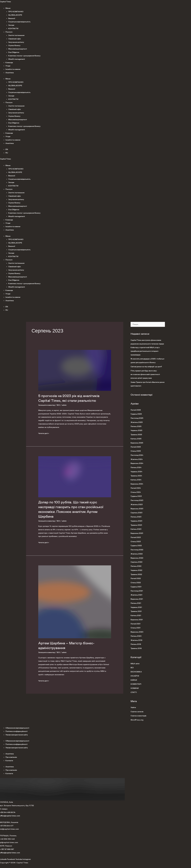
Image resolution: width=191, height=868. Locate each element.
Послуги (9, 32)
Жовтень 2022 (137, 558)
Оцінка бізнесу (15, 46)
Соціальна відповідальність (20, 22)
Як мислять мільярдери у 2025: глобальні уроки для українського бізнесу (145, 362)
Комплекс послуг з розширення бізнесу (25, 56)
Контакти (9, 764)
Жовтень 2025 (137, 426)
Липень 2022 (136, 570)
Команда (9, 63)
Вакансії (12, 18)
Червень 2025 (137, 434)
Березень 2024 (137, 488)
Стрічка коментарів (139, 719)
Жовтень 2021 (137, 599)
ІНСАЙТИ (135, 680)
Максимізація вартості (18, 49)
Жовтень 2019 (137, 644)
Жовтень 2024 (137, 463)
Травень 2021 (136, 615)
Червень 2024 (137, 475)
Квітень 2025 (136, 442)
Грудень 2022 (137, 549)
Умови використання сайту (17, 738)
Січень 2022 (136, 586)
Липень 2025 (136, 430)
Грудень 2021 (136, 590)
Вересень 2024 (137, 467)
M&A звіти (135, 667)
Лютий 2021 (136, 627)
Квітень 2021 (136, 619)
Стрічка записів (137, 715)
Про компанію (11, 761)
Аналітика (10, 73)
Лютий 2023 (136, 541)
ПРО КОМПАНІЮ (16, 12)
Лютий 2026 (136, 414)
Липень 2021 (136, 607)
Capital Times (6, 2)
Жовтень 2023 (137, 508)
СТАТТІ (134, 696)
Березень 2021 (137, 623)
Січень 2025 (136, 455)
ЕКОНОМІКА (136, 675)
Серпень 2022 (137, 566)
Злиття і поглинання (17, 35)
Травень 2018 (136, 652)
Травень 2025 (137, 438)
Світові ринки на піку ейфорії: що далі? (147, 370)
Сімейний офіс (15, 39)
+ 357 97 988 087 (7, 853)
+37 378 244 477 (7, 829)
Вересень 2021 (137, 603)
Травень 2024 (137, 479)
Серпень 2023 (137, 516)
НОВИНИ (135, 692)
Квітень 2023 (136, 533)
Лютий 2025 (136, 451)
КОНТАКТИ (13, 29)
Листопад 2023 (137, 504)
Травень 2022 (137, 578)
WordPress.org (137, 724)
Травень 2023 (137, 529)
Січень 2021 (136, 631)
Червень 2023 (137, 525)
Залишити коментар (47, 405)
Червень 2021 (136, 611)
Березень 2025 (137, 447)
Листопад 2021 (137, 595)
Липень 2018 (136, 648)
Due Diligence (14, 52)
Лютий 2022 (136, 582)
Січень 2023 (136, 545)
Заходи (11, 25)
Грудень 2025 (137, 418)
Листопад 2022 (137, 553)
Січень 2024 (136, 496)
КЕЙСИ (134, 684)
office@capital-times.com (10, 819)
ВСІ (59, 405)
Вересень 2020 (137, 636)
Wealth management (17, 59)
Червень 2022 (137, 574)
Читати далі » (44, 433)
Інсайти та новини (13, 69)
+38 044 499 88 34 (8, 816)
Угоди (8, 66)
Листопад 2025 (137, 422)
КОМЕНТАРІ (136, 688)
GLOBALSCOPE (15, 15)
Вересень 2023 (137, 512)
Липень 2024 (136, 471)
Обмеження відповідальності (18, 732)
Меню (8, 8)
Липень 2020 (136, 640)
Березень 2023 (137, 537)
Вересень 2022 (137, 562)
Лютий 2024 (136, 492)
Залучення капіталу (17, 42)
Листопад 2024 (137, 459)
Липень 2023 (136, 520)
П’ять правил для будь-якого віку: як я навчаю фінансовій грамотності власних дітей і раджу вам (146, 378)
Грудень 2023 (137, 500)
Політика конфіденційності (17, 735)
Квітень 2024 (136, 483)
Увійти (133, 711)
